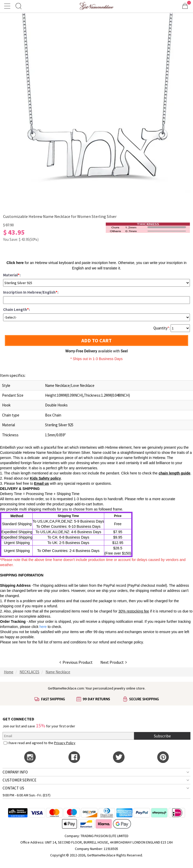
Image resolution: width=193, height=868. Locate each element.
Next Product (114, 662)
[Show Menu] (8, 6)
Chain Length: (16, 309)
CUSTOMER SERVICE (19, 780)
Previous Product (76, 662)
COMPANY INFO (15, 772)
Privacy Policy (65, 743)
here (22, 642)
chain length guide (174, 473)
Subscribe (162, 736)
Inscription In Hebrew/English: (31, 292)
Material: (12, 275)
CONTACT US (13, 788)
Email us (41, 483)
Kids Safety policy (45, 478)
